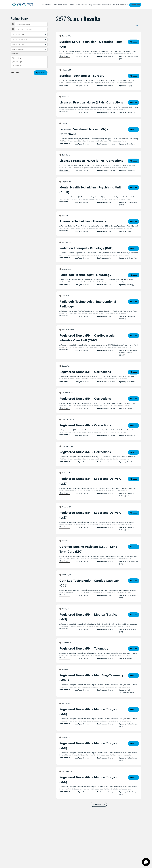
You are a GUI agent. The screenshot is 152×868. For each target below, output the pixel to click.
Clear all (137, 26)
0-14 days (18, 58)
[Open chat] (146, 862)
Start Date (14, 54)
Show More (64, 56)
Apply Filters (41, 73)
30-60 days (18, 65)
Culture (71, 5)
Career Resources (81, 5)
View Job (134, 42)
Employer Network (61, 5)
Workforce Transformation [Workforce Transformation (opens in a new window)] (102, 5)
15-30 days (18, 62)
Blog (90, 5)
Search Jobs (135, 5)
